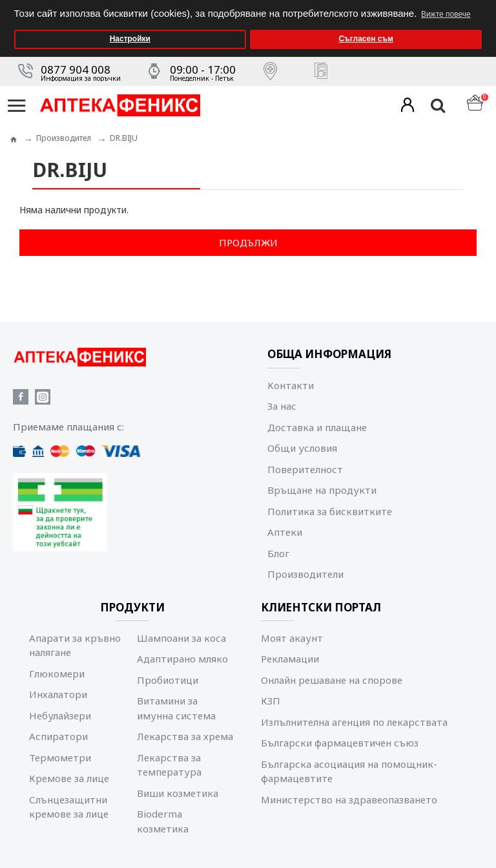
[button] (483, 4)
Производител (64, 138)
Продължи (248, 242)
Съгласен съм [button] (366, 39)
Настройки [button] (130, 39)
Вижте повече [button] (446, 14)
